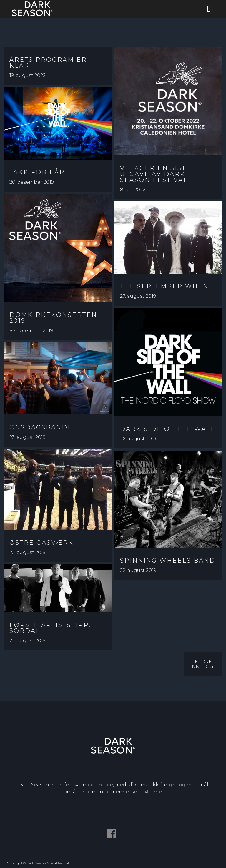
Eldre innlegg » (203, 664)
